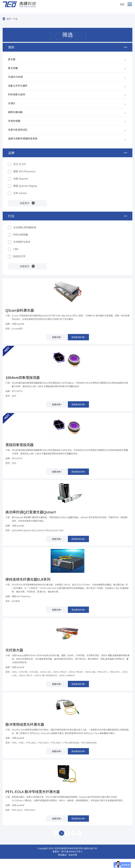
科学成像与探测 (17, 95)
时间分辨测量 (21, 235)
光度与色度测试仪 (18, 130)
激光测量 (13, 68)
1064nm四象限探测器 (23, 377)
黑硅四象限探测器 (20, 445)
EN (122, 4)
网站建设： (63, 855)
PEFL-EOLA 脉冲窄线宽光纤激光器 (33, 792)
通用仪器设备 (15, 112)
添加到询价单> (78, 337)
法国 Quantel (21, 179)
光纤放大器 (14, 650)
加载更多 (25, 203)
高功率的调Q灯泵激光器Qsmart (31, 512)
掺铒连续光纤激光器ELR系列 (28, 579)
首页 (9, 19)
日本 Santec (20, 193)
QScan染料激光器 (20, 310)
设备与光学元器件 (18, 86)
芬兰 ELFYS (20, 164)
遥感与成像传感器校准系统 (23, 139)
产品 (15, 19)
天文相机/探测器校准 (25, 227)
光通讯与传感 (15, 77)
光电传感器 (14, 121)
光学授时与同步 (22, 242)
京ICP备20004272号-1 (72, 851)
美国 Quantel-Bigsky (25, 186)
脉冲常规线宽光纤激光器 (25, 724)
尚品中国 (73, 855)
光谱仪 (12, 103)
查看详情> (57, 337)
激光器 (12, 59)
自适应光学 (19, 256)
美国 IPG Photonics (24, 171)
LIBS (16, 249)
